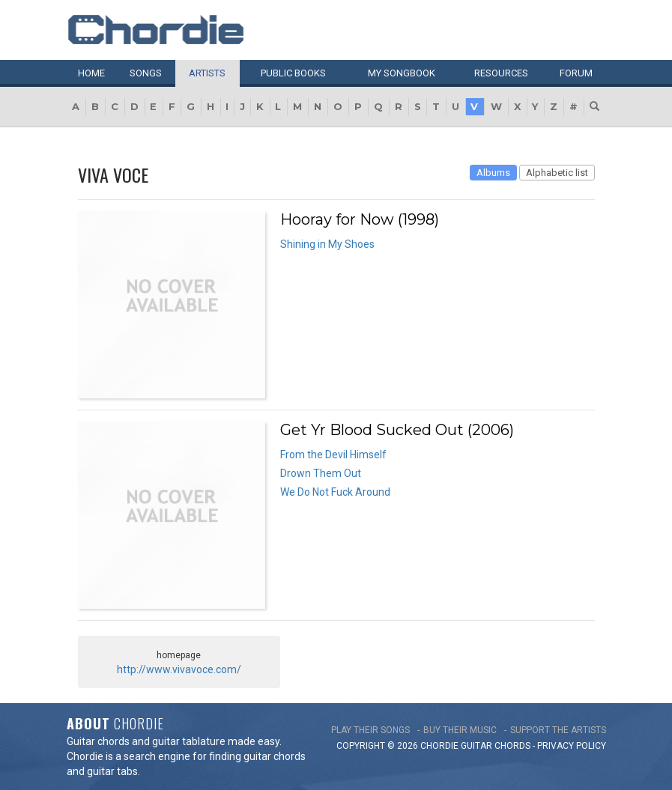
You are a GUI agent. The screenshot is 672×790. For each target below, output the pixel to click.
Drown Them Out (321, 473)
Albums (493, 173)
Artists (207, 73)
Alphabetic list (557, 173)
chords (512, 746)
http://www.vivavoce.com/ (179, 669)
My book (402, 73)
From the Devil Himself (333, 455)
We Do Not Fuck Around (335, 492)
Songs (146, 73)
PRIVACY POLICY (572, 746)
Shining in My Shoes (327, 244)
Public (293, 73)
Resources (501, 73)
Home (91, 73)
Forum (576, 73)
